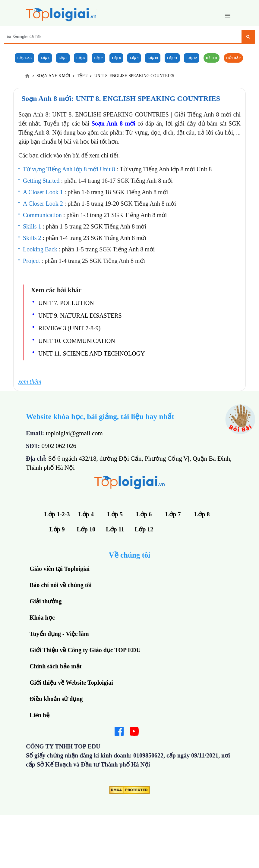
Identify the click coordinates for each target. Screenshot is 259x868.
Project (32, 261)
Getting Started (42, 181)
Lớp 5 (63, 58)
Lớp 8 (116, 58)
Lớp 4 (45, 58)
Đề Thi (212, 58)
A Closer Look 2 (44, 204)
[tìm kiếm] (122, 37)
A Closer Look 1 (44, 192)
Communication (43, 215)
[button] (228, 16)
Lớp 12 (192, 58)
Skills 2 (33, 238)
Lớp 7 (98, 58)
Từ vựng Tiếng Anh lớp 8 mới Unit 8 (70, 169)
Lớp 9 (134, 58)
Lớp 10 (153, 58)
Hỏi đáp (233, 58)
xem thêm (30, 381)
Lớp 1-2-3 (24, 58)
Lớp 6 (81, 58)
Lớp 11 (172, 58)
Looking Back (41, 249)
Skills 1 (33, 226)
